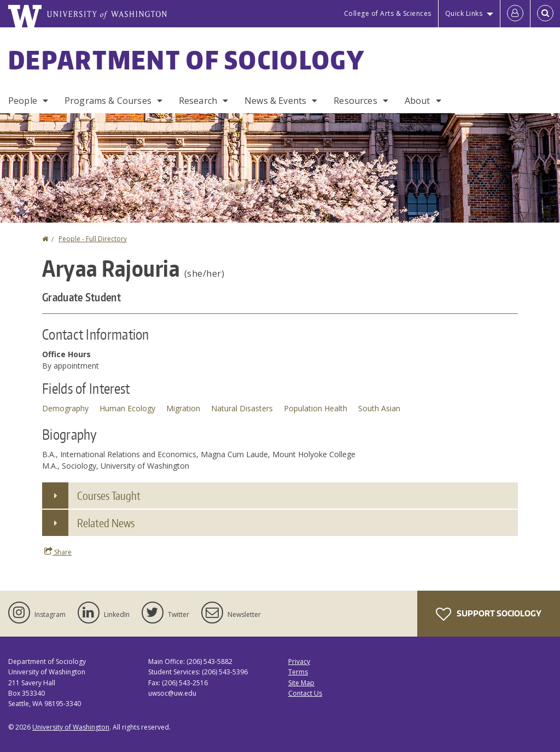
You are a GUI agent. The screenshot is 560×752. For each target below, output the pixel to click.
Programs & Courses (108, 101)
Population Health (316, 408)
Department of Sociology (186, 60)
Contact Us (305, 693)
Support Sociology (489, 614)
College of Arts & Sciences (388, 13)
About (418, 101)
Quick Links (464, 13)
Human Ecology (127, 408)
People (23, 101)
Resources (355, 101)
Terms (298, 672)
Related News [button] (106, 523)
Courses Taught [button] (109, 495)
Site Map (301, 683)
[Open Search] (545, 14)
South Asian (379, 408)
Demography (65, 408)
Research (198, 101)
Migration (183, 408)
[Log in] (515, 14)
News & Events (275, 101)
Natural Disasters (242, 408)
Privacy (299, 661)
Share (58, 552)
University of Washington (71, 727)
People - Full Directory (93, 239)
